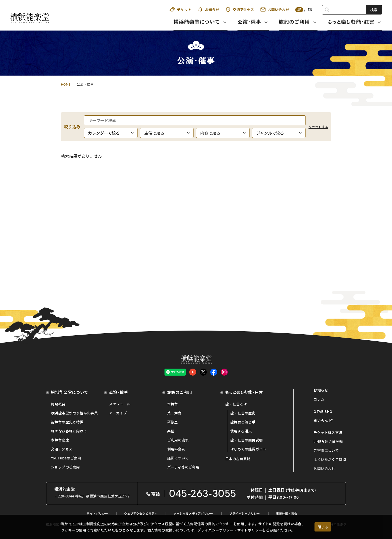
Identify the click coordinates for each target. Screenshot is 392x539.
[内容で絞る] (223, 133)
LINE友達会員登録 (328, 441)
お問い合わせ (275, 10)
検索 (374, 10)
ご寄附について (326, 450)
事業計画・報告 (287, 513)
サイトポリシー (250, 530)
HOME (66, 84)
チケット (180, 10)
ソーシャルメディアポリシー (193, 513)
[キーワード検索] (195, 120)
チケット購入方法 (328, 432)
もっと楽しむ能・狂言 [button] (351, 22)
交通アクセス (240, 10)
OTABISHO (323, 411)
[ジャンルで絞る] (279, 133)
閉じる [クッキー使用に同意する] (323, 527)
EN (310, 10)
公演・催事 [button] (249, 22)
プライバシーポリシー (215, 530)
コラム (319, 399)
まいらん (321, 420)
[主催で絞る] (167, 133)
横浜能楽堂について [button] (197, 22)
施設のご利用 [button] (294, 22)
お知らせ (208, 10)
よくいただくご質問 (330, 459)
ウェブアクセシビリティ (141, 513)
